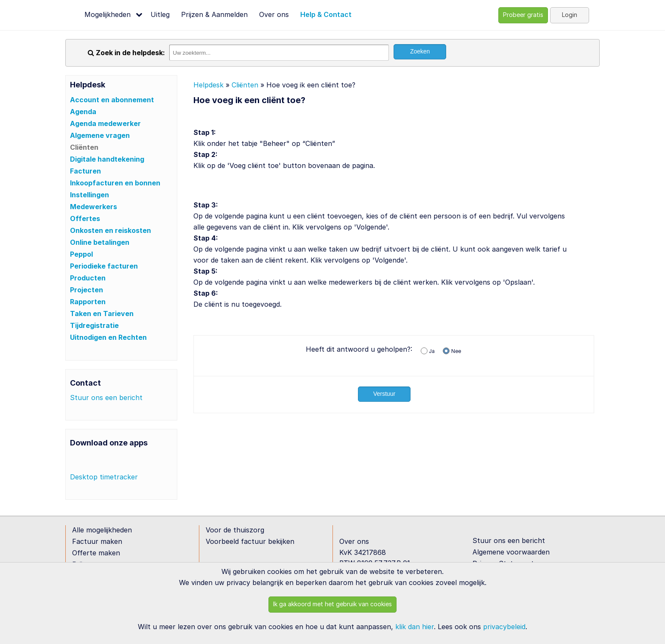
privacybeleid (504, 627)
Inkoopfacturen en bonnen (115, 183)
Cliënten (84, 147)
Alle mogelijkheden (102, 530)
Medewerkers (94, 207)
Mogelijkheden (108, 14)
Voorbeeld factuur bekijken (250, 541)
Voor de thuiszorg (235, 530)
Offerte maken (96, 553)
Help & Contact (326, 14)
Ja (432, 351)
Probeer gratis (523, 15)
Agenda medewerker (105, 123)
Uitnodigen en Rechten (108, 337)
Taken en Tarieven (102, 314)
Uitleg (160, 14)
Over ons (274, 14)
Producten (88, 278)
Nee (456, 351)
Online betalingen (100, 242)
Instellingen (89, 195)
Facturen (85, 171)
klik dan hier (415, 627)
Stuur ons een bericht (106, 398)
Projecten (87, 290)
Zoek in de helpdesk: (126, 53)
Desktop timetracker (104, 477)
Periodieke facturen (104, 266)
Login (570, 15)
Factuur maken (97, 541)
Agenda (83, 112)
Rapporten (88, 302)
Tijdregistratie (94, 325)
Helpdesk (208, 85)
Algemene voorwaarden (511, 552)
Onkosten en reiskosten (110, 230)
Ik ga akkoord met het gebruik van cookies (332, 604)
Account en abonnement (112, 100)
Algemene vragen (100, 135)
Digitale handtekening (107, 159)
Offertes (85, 218)
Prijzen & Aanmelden (214, 14)
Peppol (81, 254)
